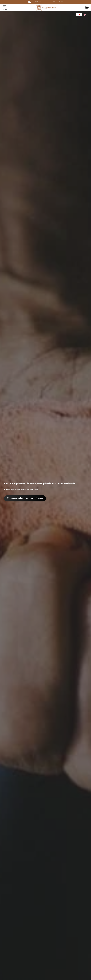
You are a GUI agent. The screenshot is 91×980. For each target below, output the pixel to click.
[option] (85, 15)
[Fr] (79, 15)
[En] (85, 15)
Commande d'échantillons (25, 498)
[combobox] (79, 15)
